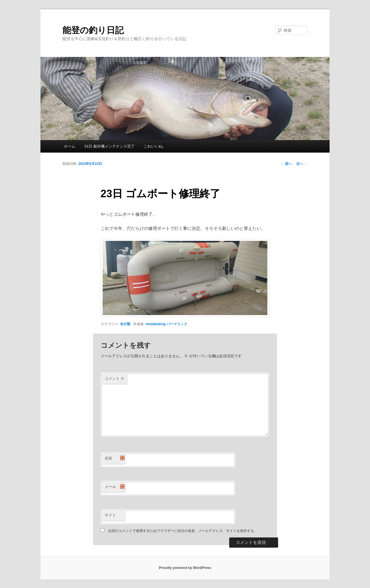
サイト (110, 515)
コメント (115, 378)
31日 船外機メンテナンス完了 (110, 146)
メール (115, 487)
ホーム (70, 146)
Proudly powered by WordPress (185, 568)
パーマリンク (177, 324)
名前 (115, 458)
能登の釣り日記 (93, 30)
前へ (286, 164)
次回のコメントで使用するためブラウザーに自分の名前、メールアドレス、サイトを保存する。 (183, 531)
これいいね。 (155, 146)
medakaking (155, 324)
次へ (302, 164)
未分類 (125, 324)
